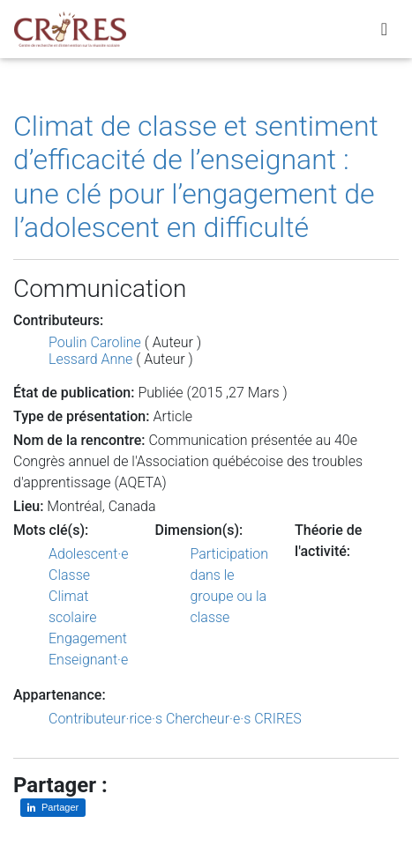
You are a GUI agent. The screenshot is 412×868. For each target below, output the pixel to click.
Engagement (88, 638)
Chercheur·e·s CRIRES (234, 719)
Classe (69, 575)
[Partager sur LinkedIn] (53, 808)
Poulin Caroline (95, 342)
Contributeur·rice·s (105, 719)
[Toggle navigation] (384, 29)
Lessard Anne (90, 359)
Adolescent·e (88, 554)
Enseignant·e (88, 660)
